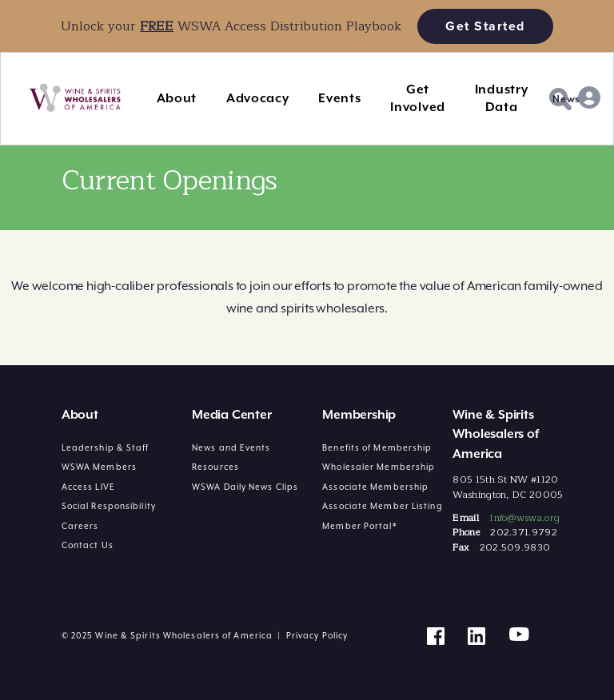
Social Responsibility (109, 506)
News (566, 99)
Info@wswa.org (524, 518)
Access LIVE (88, 487)
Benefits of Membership (377, 447)
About (177, 98)
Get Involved (418, 98)
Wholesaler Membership (379, 467)
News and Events (231, 447)
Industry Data (502, 98)
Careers (80, 526)
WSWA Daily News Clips (245, 487)
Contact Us (88, 545)
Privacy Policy (317, 635)
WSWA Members (99, 467)
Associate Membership (375, 487)
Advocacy (258, 98)
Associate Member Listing (382, 506)
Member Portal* (359, 526)
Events (339, 98)
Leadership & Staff (106, 447)
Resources (215, 467)
